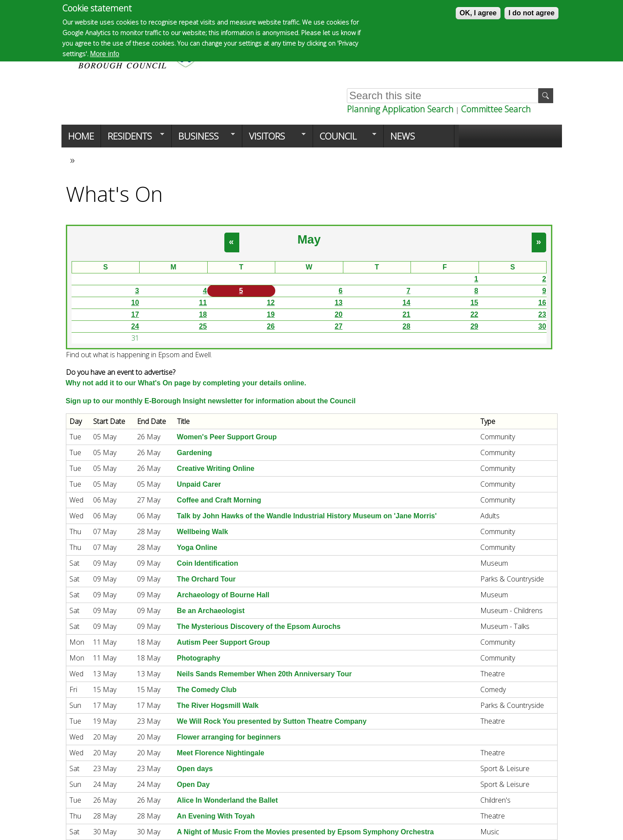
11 (203, 303)
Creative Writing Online (216, 468)
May (309, 239)
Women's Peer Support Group (227, 437)
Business (203, 139)
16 (542, 303)
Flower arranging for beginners (229, 737)
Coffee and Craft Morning (219, 500)
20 (339, 314)
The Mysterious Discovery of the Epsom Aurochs (259, 626)
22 (474, 314)
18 (203, 314)
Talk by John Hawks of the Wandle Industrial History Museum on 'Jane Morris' (307, 516)
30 (542, 326)
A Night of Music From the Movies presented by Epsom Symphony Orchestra (305, 832)
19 (271, 314)
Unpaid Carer (199, 484)
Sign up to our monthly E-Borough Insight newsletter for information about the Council (211, 401)
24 (135, 326)
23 (542, 314)
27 (339, 326)
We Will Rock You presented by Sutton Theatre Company (272, 721)
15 (474, 303)
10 (135, 303)
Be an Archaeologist (211, 611)
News (403, 136)
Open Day (193, 784)
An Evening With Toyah (216, 816)
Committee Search (496, 109)
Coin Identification (208, 563)
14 (407, 303)
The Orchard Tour (206, 579)
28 (407, 326)
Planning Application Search (400, 109)
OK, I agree (478, 13)
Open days (195, 769)
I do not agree (531, 13)
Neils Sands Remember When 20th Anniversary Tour (264, 674)
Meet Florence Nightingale (221, 753)
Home (81, 136)
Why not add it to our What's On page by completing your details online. (186, 383)
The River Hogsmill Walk (218, 705)
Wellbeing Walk (202, 532)
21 (407, 314)
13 (339, 303)
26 (271, 326)
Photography (199, 658)
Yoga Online (197, 547)
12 (271, 303)
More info (105, 54)
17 (135, 314)
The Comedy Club (207, 690)
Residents (133, 139)
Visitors (274, 139)
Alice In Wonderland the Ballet (227, 800)
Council (345, 139)
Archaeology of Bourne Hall (223, 595)
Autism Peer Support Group (223, 642)
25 (203, 326)
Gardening (194, 453)
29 (474, 326)
